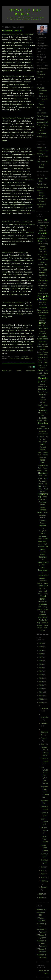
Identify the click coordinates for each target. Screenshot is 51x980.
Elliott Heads (43, 339)
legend (42, 437)
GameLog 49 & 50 (12, 31)
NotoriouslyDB (42, 122)
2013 (41, 685)
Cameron (43, 267)
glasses (43, 384)
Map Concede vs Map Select (42, 164)
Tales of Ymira (42, 187)
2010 (41, 696)
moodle (45, 455)
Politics (40, 489)
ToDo (44, 565)
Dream (45, 326)
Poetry (45, 486)
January (44, 887)
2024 (41, 650)
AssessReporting (43, 244)
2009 (41, 699)
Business (41, 265)
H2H (46, 387)
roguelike (43, 526)
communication (43, 294)
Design (43, 323)
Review (43, 523)
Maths (43, 444)
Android (43, 236)
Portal (46, 489)
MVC (43, 463)
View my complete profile (41, 75)
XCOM (43, 631)
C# (46, 265)
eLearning (43, 336)
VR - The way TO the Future (42, 101)
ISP (43, 416)
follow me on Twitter (44, 972)
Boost (40, 260)
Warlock (40, 610)
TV (44, 589)
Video (46, 594)
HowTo (40, 405)
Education (43, 334)
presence (43, 492)
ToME (43, 568)
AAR (46, 220)
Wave (46, 610)
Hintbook (43, 397)
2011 (41, 692)
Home (19, 371)
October (44, 723)
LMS (40, 442)
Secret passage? (44, 822)
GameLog (29, 358)
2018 (41, 668)
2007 (41, 894)
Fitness (40, 360)
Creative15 (43, 305)
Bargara (43, 246)
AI (45, 228)
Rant (46, 512)
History (43, 402)
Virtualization (43, 602)
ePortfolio (43, 342)
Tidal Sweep (41, 133)
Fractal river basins (45, 839)
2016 (41, 675)
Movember (43, 458)
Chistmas (43, 278)
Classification (43, 286)
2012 (41, 689)
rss (43, 528)
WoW (45, 628)
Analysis (43, 233)
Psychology (43, 502)
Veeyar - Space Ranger (41, 193)
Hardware (43, 389)
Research (43, 520)
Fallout (43, 349)
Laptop (43, 426)
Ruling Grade (42, 137)
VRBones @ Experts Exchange (42, 943)
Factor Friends (42, 116)
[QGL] (40, 220)
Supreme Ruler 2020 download (45, 792)
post (25, 224)
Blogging (43, 257)
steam (43, 554)
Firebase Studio (43, 355)
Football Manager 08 (10, 34)
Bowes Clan (41, 909)
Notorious (40, 119)
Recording (43, 515)
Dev (40, 326)
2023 (41, 654)
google (40, 387)
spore (40, 544)
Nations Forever (13, 303)
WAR (40, 607)
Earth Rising (41, 184)
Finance (46, 352)
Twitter (40, 591)
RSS (31, 367)
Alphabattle (43, 231)
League (40, 429)
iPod (46, 413)
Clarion (45, 283)
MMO (40, 452)
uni (45, 591)
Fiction (39, 352)
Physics (40, 484)
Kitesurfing (43, 423)
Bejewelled (43, 249)
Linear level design (45, 848)
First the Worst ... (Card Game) (42, 128)
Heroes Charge (43, 392)
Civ (40, 283)
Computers (43, 302)
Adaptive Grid (44, 226)
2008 (41, 703)
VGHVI (40, 594)
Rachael (43, 507)
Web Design (43, 617)
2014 (41, 682)
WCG (43, 612)
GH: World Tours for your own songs (44, 775)
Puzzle (43, 505)
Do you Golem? (45, 830)
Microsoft (43, 447)
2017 (41, 671)
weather (43, 615)
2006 (41, 898)
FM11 (40, 365)
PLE (40, 486)
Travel (46, 583)
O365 (40, 476)
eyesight (45, 344)
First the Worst (43, 357)
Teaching (43, 557)
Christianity (43, 280)
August (44, 738)
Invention (43, 410)
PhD (45, 478)
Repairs (43, 518)
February (44, 881)
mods (39, 455)
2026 (41, 643)
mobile (45, 452)
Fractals (43, 368)
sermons (43, 536)
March (44, 877)
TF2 (43, 560)
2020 (41, 661)
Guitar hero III (8, 252)
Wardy (45, 607)
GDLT (44, 381)
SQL (45, 544)
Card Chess (41, 113)
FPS (45, 365)
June (43, 867)
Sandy (43, 533)
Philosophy (43, 481)
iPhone (40, 413)
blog (45, 254)
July (43, 744)
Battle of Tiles (8, 325)
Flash (46, 360)
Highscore (43, 395)
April (43, 874)
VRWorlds (43, 604)
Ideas (46, 405)
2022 (41, 657)
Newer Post (7, 371)
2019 (41, 664)
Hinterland (43, 400)
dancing (46, 310)
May (43, 870)
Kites (46, 421)
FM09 (45, 363)
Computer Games (16, 358)
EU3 (39, 344)
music (43, 460)
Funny (40, 370)
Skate (40, 539)
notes (46, 471)
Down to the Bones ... (26, 12)
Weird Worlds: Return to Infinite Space (17, 221)
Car (40, 270)
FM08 (40, 363)
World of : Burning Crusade (16, 118)
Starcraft (43, 552)
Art (46, 241)
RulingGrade (43, 531)
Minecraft (43, 450)
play (46, 484)
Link (44, 439)
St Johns (41, 547)
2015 (41, 678)
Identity (43, 408)
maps (45, 442)
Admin (41, 228)
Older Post (31, 371)
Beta (41, 252)
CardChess (43, 275)
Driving (40, 328)
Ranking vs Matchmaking (42, 156)
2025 (41, 647)
